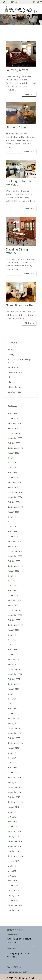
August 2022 (13, 630)
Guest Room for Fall (20, 305)
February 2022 (14, 659)
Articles (11, 350)
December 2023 (15, 551)
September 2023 (15, 566)
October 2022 (14, 620)
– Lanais (11, 382)
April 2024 (12, 532)
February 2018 (14, 891)
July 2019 (12, 812)
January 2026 (13, 428)
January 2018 (13, 895)
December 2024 (15, 492)
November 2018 (15, 846)
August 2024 (13, 512)
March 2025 (13, 477)
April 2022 (12, 650)
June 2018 (12, 871)
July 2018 (12, 866)
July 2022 (12, 635)
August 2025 (13, 453)
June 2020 (12, 758)
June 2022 (12, 640)
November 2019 (15, 792)
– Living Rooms (15, 387)
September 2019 (15, 802)
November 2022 (15, 615)
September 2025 (15, 448)
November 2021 (15, 674)
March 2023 (13, 595)
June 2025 (12, 463)
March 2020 (13, 773)
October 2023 (14, 561)
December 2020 (15, 728)
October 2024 (14, 502)
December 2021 (15, 669)
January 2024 (13, 546)
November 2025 (15, 438)
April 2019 (12, 822)
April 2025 (12, 473)
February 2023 (14, 600)
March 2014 (13, 900)
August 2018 (13, 861)
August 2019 (13, 807)
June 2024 (12, 522)
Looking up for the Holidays (19, 183)
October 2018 (14, 851)
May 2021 (12, 704)
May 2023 (12, 586)
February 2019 (14, 832)
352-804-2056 (11, 2)
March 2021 (13, 713)
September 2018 (15, 856)
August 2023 (13, 571)
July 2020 (12, 753)
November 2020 (15, 733)
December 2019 (15, 787)
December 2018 (15, 841)
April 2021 (12, 709)
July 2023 (12, 576)
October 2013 (14, 910)
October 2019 (14, 797)
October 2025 (14, 443)
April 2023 (12, 591)
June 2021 (12, 699)
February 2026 (14, 423)
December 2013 (15, 905)
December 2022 (15, 610)
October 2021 (14, 679)
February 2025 (14, 482)
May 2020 (12, 763)
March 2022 (13, 654)
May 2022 (12, 645)
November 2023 (15, 556)
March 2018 (13, 886)
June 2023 (12, 581)
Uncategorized (14, 392)
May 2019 (12, 817)
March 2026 (13, 418)
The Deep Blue (12, 934)
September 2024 (15, 507)
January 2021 (13, 723)
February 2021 (14, 718)
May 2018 (12, 876)
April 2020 (12, 768)
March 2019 (13, 827)
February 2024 (14, 541)
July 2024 (12, 517)
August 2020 (13, 748)
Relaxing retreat (17, 70)
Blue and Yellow (17, 127)
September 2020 (15, 743)
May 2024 (12, 527)
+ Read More (29, 94)
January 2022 (13, 664)
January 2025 (13, 487)
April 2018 (12, 881)
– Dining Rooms (15, 372)
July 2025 (12, 458)
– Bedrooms (13, 367)
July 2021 (12, 694)
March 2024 (13, 536)
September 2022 (15, 625)
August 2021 (13, 689)
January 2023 (13, 605)
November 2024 (15, 497)
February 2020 (14, 777)
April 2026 (12, 414)
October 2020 (14, 738)
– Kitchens (12, 377)
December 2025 (15, 433)
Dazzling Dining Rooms (17, 251)
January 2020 (13, 782)
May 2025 (12, 468)
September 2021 (15, 684)
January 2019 (13, 836)
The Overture (12, 949)
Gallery (11, 355)
